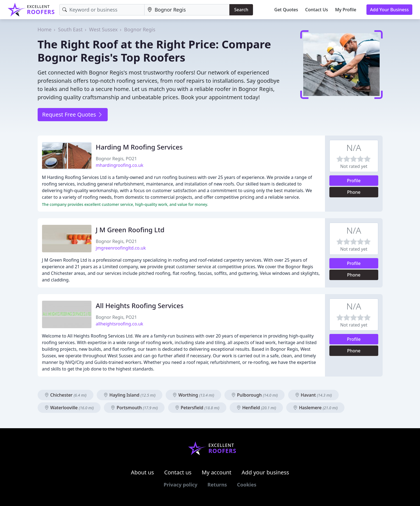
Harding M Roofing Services (139, 147)
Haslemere (315, 408)
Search (241, 10)
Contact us (178, 472)
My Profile (346, 10)
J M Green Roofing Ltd (130, 230)
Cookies (247, 485)
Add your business (265, 472)
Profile (354, 181)
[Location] (187, 10)
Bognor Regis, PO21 (116, 159)
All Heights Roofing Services (140, 305)
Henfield (256, 408)
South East (70, 29)
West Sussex (103, 29)
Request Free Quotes (73, 114)
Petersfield (197, 408)
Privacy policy (181, 485)
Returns (217, 485)
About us (143, 472)
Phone (354, 192)
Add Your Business (389, 10)
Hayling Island (130, 395)
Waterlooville (69, 408)
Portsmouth (134, 408)
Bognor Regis (140, 29)
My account (216, 472)
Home (45, 29)
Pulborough (255, 395)
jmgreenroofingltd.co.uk (121, 248)
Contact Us (317, 10)
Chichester (66, 395)
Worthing (193, 395)
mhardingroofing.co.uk (120, 165)
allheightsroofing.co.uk (120, 324)
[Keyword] (102, 10)
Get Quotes (286, 10)
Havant (314, 395)
